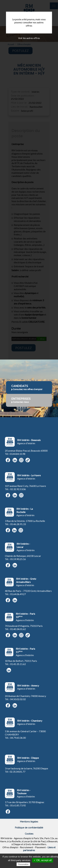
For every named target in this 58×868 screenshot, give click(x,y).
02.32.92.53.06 (18, 489)
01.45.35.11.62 (18, 664)
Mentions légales (29, 822)
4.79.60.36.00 (19, 738)
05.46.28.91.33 (18, 524)
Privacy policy (38, 864)
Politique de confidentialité (29, 828)
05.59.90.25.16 (18, 559)
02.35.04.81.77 (17, 772)
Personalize (23, 864)
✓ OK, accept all (43, 860)
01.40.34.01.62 (18, 629)
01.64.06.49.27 (18, 594)
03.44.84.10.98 (17, 454)
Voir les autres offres (29, 38)
